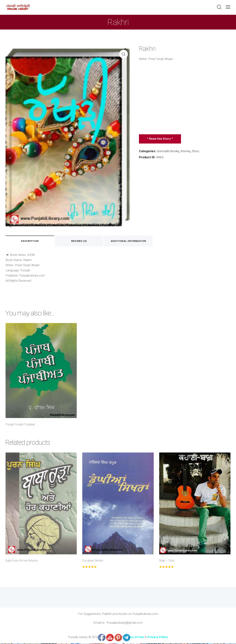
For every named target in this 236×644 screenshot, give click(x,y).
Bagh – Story (167, 561)
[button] (228, 7)
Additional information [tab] (135, 241)
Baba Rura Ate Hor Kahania (21, 561)
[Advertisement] (185, 98)
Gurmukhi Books (168, 151)
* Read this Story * (160, 139)
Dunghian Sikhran (93, 561)
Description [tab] (31, 241)
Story (196, 151)
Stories (186, 151)
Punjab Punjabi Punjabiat (20, 425)
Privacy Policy (158, 638)
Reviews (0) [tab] (83, 241)
